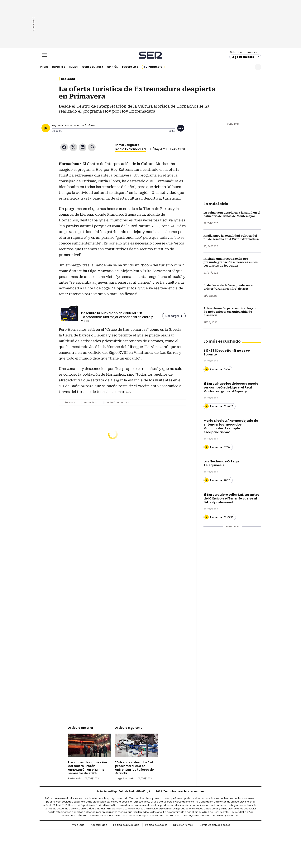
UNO (131, 841)
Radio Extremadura (131, 149)
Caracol (220, 835)
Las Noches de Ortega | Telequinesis (222, 463)
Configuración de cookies (215, 825)
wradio (143, 841)
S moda (174, 846)
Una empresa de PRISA (73, 838)
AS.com (193, 835)
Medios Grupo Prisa (72, 848)
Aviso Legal (78, 825)
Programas (130, 67)
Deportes (59, 67)
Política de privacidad (126, 825)
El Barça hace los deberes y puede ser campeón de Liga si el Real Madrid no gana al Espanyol (231, 387)
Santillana (140, 835)
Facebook (64, 147)
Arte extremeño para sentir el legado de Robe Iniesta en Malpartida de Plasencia (230, 312)
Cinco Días (158, 841)
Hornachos (90, 402)
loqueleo (191, 846)
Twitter (73, 147)
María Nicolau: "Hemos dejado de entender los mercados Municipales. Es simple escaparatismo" (231, 426)
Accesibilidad (99, 825)
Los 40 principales (122, 835)
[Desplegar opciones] (181, 128)
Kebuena (218, 841)
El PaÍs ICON (158, 846)
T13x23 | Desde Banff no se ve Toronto (227, 352)
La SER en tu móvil (184, 825)
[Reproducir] (46, 128)
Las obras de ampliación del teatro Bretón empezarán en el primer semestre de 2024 (88, 768)
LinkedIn (83, 147)
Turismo (70, 402)
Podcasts (155, 67)
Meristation (210, 846)
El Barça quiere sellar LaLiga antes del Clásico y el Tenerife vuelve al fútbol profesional (231, 498)
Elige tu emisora (243, 57)
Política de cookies (156, 825)
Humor (74, 67)
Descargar (172, 316)
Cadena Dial (172, 841)
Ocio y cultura (93, 67)
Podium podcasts (141, 846)
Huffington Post (111, 841)
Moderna (123, 846)
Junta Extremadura (117, 402)
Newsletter (248, 67)
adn (206, 835)
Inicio (44, 67)
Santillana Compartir (161, 835)
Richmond (104, 846)
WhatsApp (92, 147)
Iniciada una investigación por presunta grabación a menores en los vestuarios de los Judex (231, 262)
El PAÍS (105, 835)
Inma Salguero (127, 145)
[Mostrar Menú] (45, 55)
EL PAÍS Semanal (186, 841)
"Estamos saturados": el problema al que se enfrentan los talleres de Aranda (134, 768)
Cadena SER (151, 55)
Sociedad (68, 79)
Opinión (113, 67)
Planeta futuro (202, 841)
